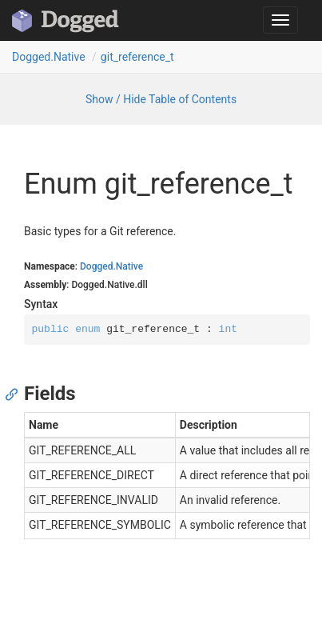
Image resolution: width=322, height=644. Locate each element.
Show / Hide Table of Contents (161, 99)
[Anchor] (16, 394)
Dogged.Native (49, 57)
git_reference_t (137, 57)
